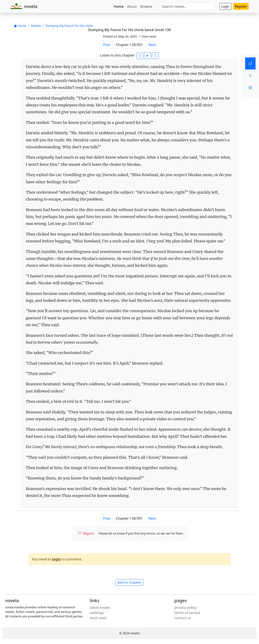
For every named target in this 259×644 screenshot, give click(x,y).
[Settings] (250, 88)
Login (225, 6)
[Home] (250, 63)
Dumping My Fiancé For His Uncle (69, 26)
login (56, 559)
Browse (146, 6)
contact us (183, 618)
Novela (36, 26)
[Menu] (250, 76)
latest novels (100, 608)
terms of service (187, 613)
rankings (97, 613)
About (132, 6)
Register (241, 6)
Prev (107, 45)
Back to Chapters (129, 582)
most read (98, 618)
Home (119, 6)
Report (86, 533)
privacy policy (185, 608)
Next (152, 45)
